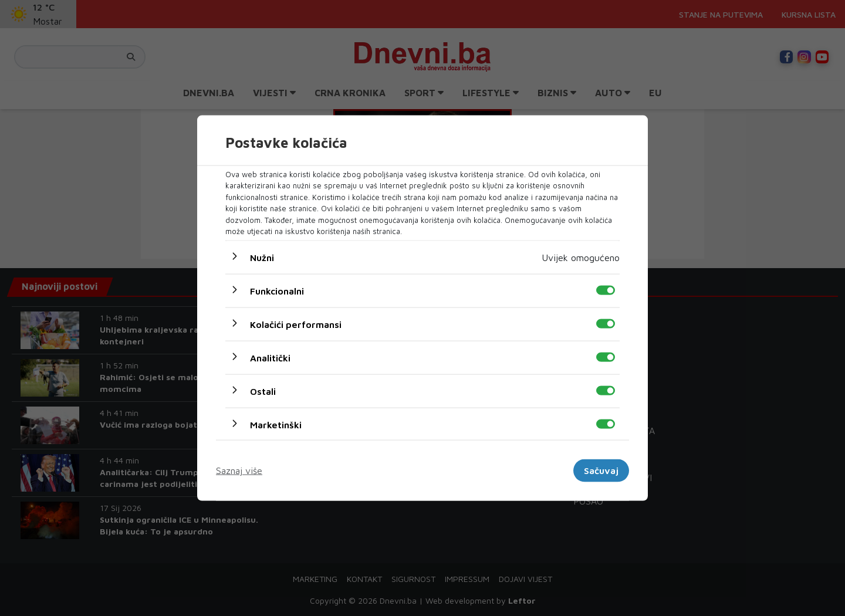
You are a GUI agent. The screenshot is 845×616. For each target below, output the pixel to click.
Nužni (262, 257)
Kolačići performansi (296, 324)
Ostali (263, 391)
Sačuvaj (601, 471)
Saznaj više (239, 471)
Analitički (270, 357)
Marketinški (276, 424)
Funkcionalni (277, 290)
